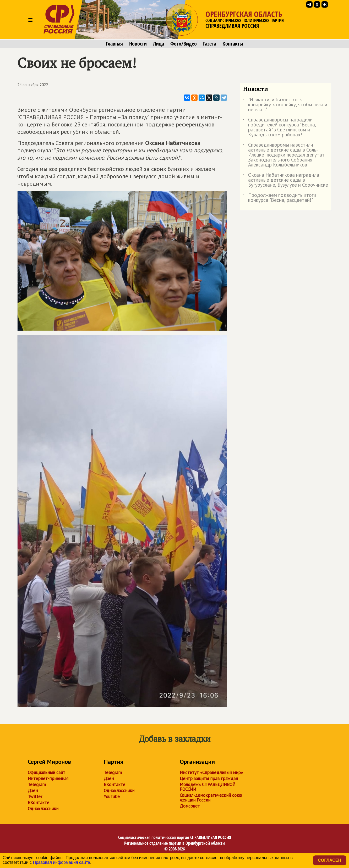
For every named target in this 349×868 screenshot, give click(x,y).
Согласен (330, 860)
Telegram (37, 784)
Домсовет (190, 806)
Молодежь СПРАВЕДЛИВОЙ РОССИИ (208, 787)
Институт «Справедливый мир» (211, 772)
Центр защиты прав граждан (209, 778)
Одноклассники (43, 809)
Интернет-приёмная (48, 778)
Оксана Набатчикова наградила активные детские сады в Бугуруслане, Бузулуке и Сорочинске (285, 180)
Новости (138, 44)
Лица (159, 44)
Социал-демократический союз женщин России (211, 798)
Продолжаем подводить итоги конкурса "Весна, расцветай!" (280, 198)
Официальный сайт (47, 772)
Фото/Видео (184, 44)
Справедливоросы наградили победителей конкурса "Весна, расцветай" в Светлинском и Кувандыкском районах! (279, 127)
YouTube (112, 797)
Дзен (33, 791)
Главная (114, 44)
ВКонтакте (39, 803)
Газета (210, 44)
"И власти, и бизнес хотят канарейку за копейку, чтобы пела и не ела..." (285, 105)
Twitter (35, 797)
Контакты (233, 44)
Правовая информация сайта (61, 862)
